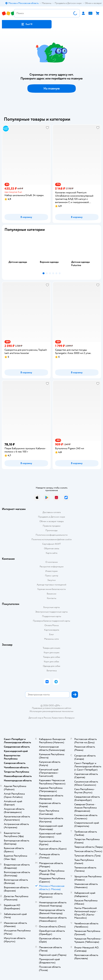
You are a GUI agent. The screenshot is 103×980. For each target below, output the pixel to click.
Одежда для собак (52, 666)
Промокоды (51, 530)
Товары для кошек (51, 648)
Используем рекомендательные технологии (51, 711)
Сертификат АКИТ (51, 544)
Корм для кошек (52, 652)
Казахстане (57, 718)
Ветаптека (52, 671)
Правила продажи (52, 526)
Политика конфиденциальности (52, 535)
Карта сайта (51, 553)
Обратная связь (52, 548)
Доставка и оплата (52, 512)
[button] (27, 24)
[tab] (20, 253)
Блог (51, 634)
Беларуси (70, 718)
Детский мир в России (40, 718)
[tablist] (51, 253)
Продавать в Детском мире (51, 517)
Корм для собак (51, 662)
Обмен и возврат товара (51, 521)
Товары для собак (52, 657)
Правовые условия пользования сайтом (52, 708)
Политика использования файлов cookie (51, 539)
